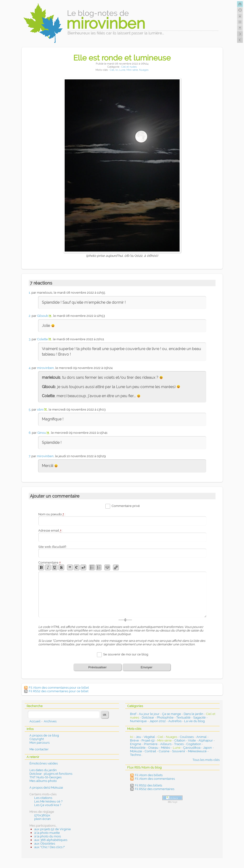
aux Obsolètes (45, 843)
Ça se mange (172, 714)
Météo (166, 748)
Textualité (183, 717)
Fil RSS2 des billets (148, 785)
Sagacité (199, 717)
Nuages (144, 70)
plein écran (43, 819)
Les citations (43, 798)
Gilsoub (43, 316)
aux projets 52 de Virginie (53, 829)
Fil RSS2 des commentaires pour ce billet (59, 691)
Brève (134, 740)
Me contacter (39, 749)
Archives (50, 721)
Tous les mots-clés (206, 760)
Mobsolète (138, 748)
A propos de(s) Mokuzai (46, 788)
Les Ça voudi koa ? (48, 805)
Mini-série (132, 70)
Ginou (42, 433)
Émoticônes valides (44, 763)
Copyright (37, 739)
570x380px (42, 815)
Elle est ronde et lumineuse (122, 58)
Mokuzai (136, 751)
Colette (43, 339)
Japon (207, 748)
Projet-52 (148, 740)
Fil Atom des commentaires (155, 779)
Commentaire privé (126, 506)
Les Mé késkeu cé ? (48, 801)
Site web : (53, 547)
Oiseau (153, 748)
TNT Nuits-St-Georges (45, 777)
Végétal (149, 737)
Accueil (35, 721)
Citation (180, 740)
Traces (179, 744)
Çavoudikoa (192, 748)
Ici (117, 70)
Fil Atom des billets (149, 775)
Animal (201, 737)
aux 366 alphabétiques (51, 840)
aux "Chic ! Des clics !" (50, 847)
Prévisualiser (97, 667)
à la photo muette (47, 833)
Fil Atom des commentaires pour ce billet (59, 688)
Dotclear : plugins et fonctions (51, 774)
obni (40, 409)
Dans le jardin (193, 714)
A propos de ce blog (44, 735)
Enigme (136, 744)
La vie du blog (194, 721)
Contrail (150, 751)
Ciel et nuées (129, 67)
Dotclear (148, 717)
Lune (122, 70)
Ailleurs (166, 744)
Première (151, 744)
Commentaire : (50, 563)
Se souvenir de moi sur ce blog (126, 655)
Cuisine (164, 751)
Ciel (112, 70)
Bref (133, 714)
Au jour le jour (149, 714)
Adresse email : (51, 530)
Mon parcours (40, 743)
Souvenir (179, 751)
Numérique (138, 721)
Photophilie (165, 717)
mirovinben (45, 368)
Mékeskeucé (197, 751)
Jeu (138, 737)
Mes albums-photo (43, 781)
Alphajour (206, 740)
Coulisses (187, 737)
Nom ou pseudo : (52, 514)
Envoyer (147, 667)
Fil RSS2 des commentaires (155, 789)
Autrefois (175, 721)
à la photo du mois (48, 836)
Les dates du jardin (43, 770)
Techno (136, 755)
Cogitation (194, 744)
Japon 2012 (158, 721)
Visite (192, 740)
